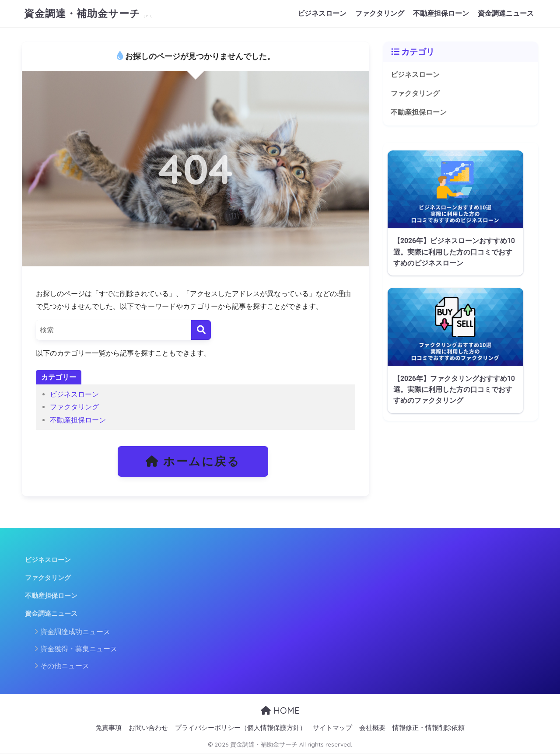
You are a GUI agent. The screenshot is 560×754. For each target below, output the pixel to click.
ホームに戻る (193, 461)
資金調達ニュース (506, 13)
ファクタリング (380, 13)
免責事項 (108, 728)
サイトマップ (332, 728)
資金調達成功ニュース (75, 632)
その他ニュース (65, 666)
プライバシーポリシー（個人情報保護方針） (241, 728)
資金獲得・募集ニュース (79, 649)
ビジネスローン (322, 13)
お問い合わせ (148, 728)
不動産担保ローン (441, 13)
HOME (280, 710)
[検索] (201, 330)
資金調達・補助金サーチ (84, 13)
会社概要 (372, 728)
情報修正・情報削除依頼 (429, 728)
